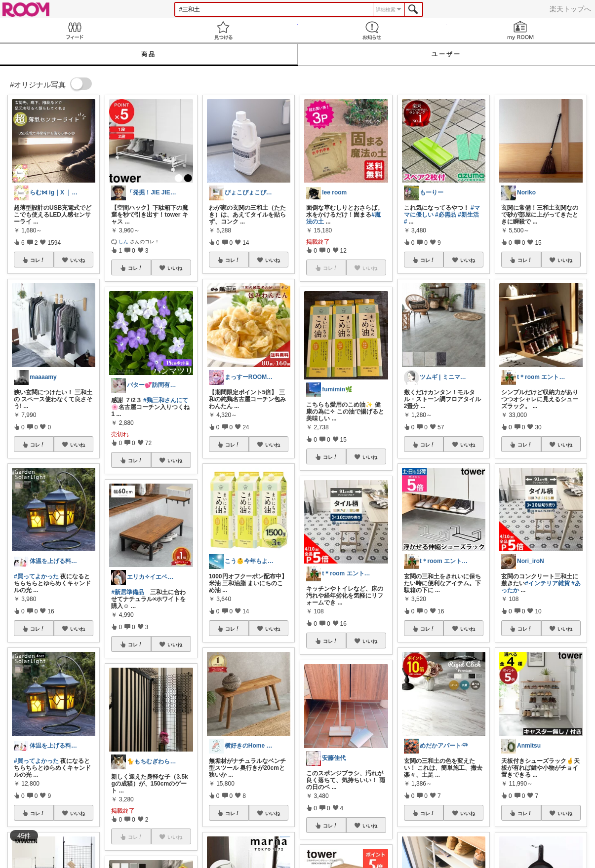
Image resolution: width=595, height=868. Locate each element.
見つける (223, 30)
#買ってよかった (36, 576)
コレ (38, 260)
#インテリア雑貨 (547, 583)
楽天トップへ (570, 9)
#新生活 (468, 215)
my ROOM (521, 30)
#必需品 (446, 215)
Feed (74, 30)
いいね (78, 260)
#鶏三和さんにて (166, 400)
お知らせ (372, 30)
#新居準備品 (128, 592)
